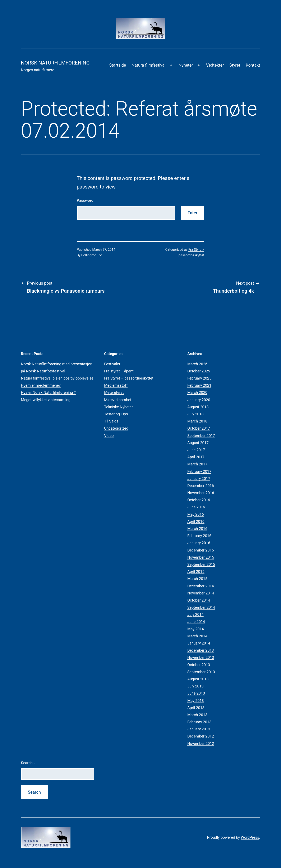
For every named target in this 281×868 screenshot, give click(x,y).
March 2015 (197, 579)
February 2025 (199, 378)
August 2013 (198, 679)
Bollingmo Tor (92, 255)
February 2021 (199, 385)
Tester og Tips (116, 414)
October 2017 (199, 428)
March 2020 (197, 392)
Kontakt (253, 65)
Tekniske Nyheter (118, 407)
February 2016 (199, 536)
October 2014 (199, 600)
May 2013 (196, 701)
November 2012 (201, 743)
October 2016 (199, 500)
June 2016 (196, 507)
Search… (28, 763)
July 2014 (195, 614)
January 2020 (199, 400)
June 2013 (196, 693)
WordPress (250, 837)
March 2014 (197, 636)
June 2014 (196, 622)
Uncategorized (116, 428)
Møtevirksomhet (118, 400)
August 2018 (198, 407)
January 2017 (199, 479)
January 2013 (199, 729)
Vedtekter (215, 65)
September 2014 (201, 607)
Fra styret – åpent (119, 371)
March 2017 (197, 464)
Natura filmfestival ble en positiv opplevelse (57, 378)
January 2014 (199, 643)
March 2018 (197, 421)
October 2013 (199, 665)
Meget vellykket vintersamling (46, 400)
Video (109, 436)
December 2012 (201, 736)
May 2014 (196, 629)
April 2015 (196, 572)
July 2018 (195, 414)
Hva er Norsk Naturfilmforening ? (48, 392)
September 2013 (201, 672)
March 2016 (197, 529)
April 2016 (196, 521)
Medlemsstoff (116, 385)
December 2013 (201, 650)
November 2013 (201, 657)
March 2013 (197, 715)
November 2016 (201, 493)
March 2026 (197, 364)
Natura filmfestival (149, 65)
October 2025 (199, 371)
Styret (235, 65)
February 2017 (199, 471)
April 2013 (196, 708)
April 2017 (196, 457)
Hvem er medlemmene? (41, 385)
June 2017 (196, 450)
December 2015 (201, 550)
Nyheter (186, 65)
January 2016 (199, 543)
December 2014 (201, 586)
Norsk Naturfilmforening (55, 63)
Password (85, 200)
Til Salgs (111, 421)
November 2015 (201, 557)
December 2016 (201, 486)
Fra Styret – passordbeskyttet (129, 378)
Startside (118, 65)
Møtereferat (114, 392)
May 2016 (196, 514)
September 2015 (201, 564)
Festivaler (112, 364)
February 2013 (199, 722)
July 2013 (195, 686)
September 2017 (201, 436)
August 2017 (198, 443)
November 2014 (201, 593)
